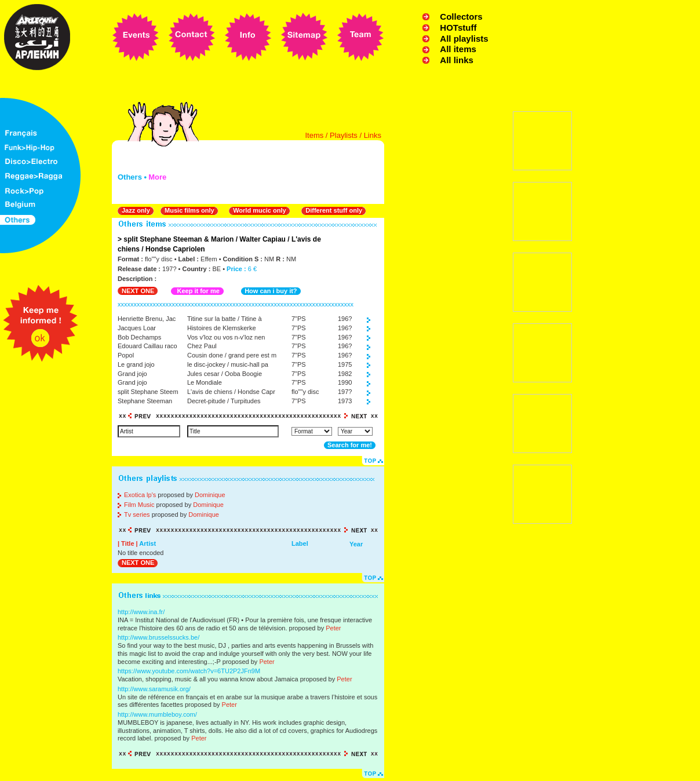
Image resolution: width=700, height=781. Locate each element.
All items (458, 49)
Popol (126, 355)
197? (345, 392)
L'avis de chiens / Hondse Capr (231, 392)
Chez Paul (202, 346)
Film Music (139, 505)
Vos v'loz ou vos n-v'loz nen (226, 337)
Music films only (189, 210)
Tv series (137, 514)
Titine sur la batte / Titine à (225, 319)
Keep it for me (198, 291)
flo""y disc (305, 392)
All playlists (464, 39)
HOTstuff (458, 28)
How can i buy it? (271, 291)
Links (373, 135)
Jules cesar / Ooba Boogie (225, 374)
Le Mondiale (205, 382)
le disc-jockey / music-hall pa (228, 364)
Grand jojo (132, 374)
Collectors (461, 17)
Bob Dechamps (139, 337)
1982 (345, 374)
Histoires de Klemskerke (222, 328)
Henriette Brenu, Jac (147, 319)
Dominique (210, 495)
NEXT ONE (138, 291)
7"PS (299, 319)
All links (457, 60)
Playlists (344, 135)
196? (345, 319)
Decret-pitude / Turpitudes (224, 401)
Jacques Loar (137, 328)
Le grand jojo (136, 364)
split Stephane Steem (148, 392)
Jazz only (136, 210)
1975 (345, 364)
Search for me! (350, 445)
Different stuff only (334, 210)
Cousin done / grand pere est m (232, 355)
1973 (345, 401)
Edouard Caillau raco (147, 346)
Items (314, 135)
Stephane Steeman (145, 401)
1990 (345, 382)
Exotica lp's (140, 495)
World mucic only (259, 210)
